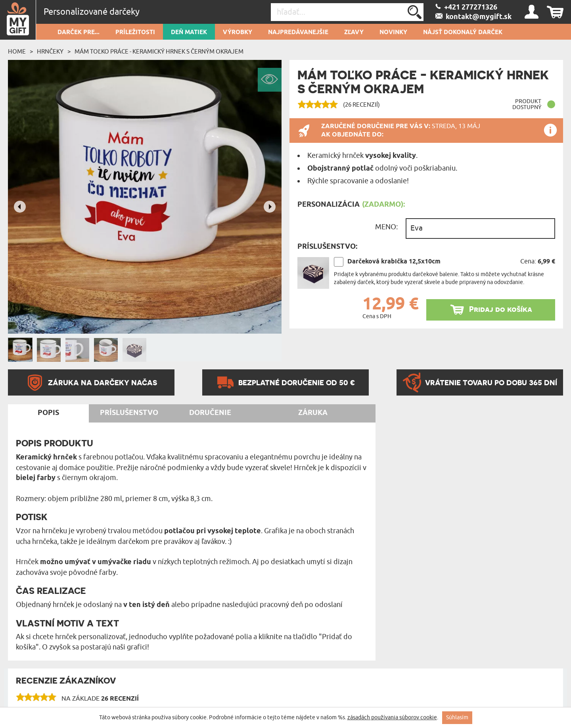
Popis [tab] (48, 413)
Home (17, 52)
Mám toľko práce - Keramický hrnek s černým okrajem (159, 52)
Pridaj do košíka (501, 309)
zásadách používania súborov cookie (392, 717)
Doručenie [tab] (210, 413)
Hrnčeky (50, 52)
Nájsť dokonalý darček (463, 33)
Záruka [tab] (313, 413)
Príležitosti (135, 33)
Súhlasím (457, 717)
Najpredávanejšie (298, 33)
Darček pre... (79, 33)
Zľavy (354, 33)
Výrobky (238, 33)
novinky (393, 33)
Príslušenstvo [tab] (129, 413)
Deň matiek (189, 33)
